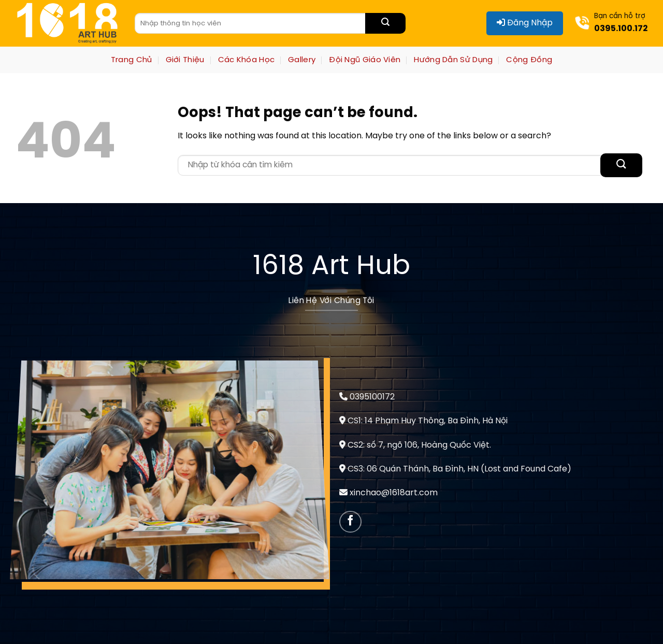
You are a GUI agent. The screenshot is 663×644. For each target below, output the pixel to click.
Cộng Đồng (529, 60)
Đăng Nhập (525, 23)
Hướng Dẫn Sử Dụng (453, 60)
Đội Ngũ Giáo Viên (365, 60)
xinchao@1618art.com (394, 493)
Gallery (302, 60)
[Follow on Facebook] (350, 522)
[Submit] (385, 23)
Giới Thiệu (185, 60)
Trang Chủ (132, 60)
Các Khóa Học (247, 60)
